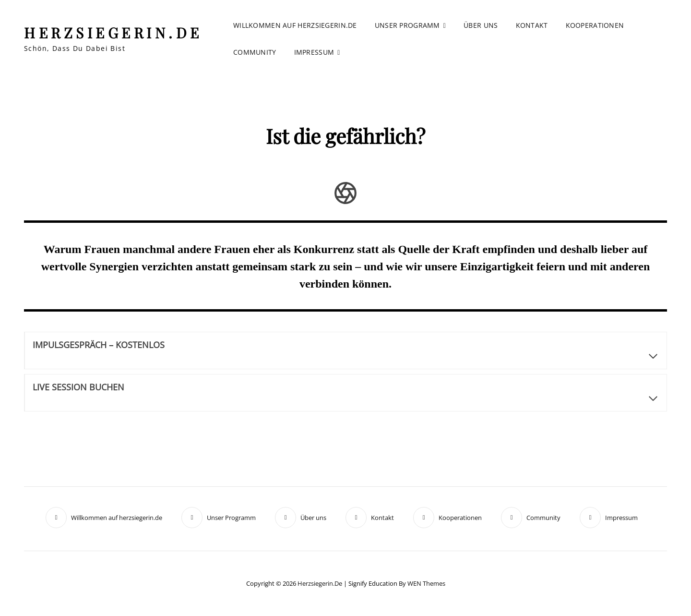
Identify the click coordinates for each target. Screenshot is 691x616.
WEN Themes (426, 583)
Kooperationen (595, 25)
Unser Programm (407, 25)
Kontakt (532, 25)
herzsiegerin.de (113, 33)
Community (255, 52)
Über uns (481, 25)
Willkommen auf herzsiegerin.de (295, 25)
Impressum (314, 52)
